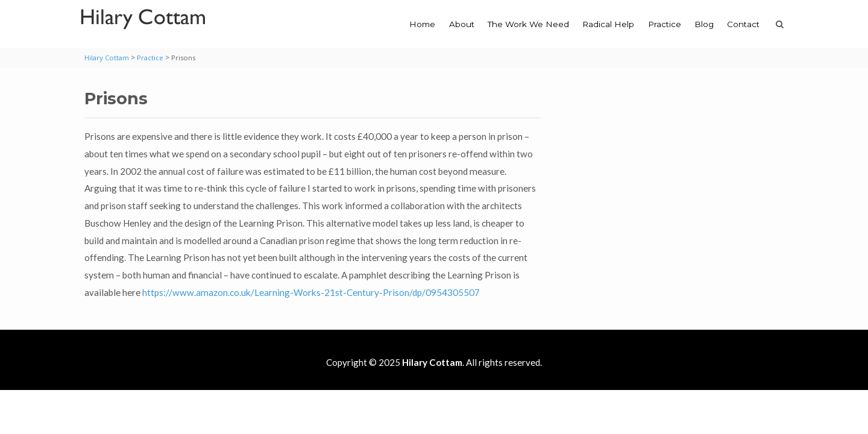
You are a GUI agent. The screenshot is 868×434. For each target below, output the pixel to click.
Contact (743, 24)
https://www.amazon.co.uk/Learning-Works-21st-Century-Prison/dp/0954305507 (311, 292)
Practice (665, 24)
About (462, 24)
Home (422, 24)
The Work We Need (528, 24)
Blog (704, 24)
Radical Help (608, 24)
